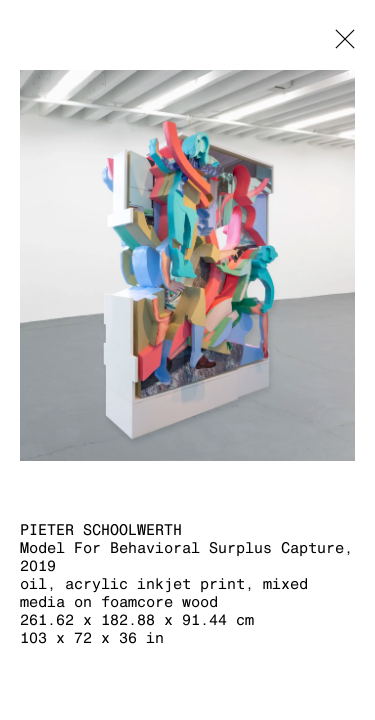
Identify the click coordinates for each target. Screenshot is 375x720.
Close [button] (340, 45)
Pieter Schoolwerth (101, 529)
